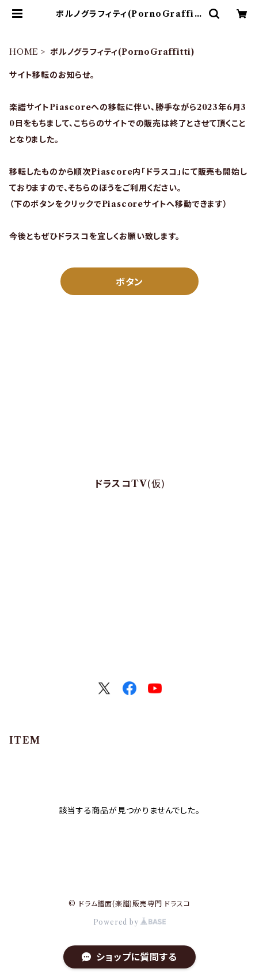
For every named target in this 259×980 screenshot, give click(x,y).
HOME (24, 52)
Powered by (130, 922)
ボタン (129, 282)
